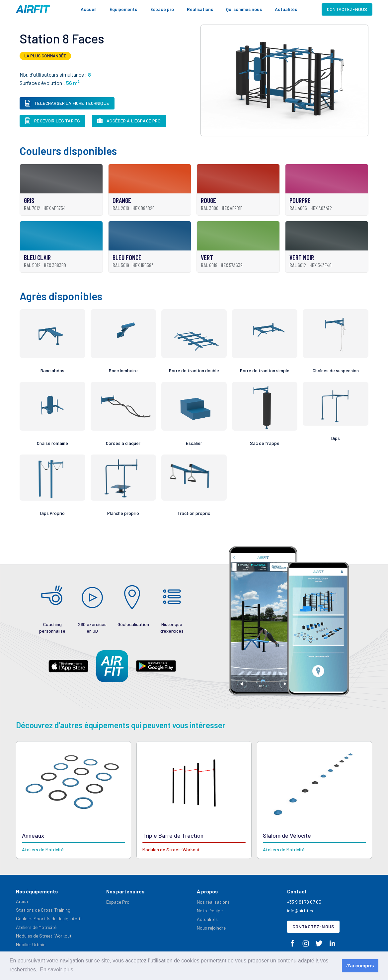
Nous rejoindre (211, 928)
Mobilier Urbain (31, 944)
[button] (123, 9)
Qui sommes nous (244, 9)
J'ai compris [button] (360, 966)
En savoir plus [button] (57, 970)
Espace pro (162, 9)
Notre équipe (210, 910)
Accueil (89, 9)
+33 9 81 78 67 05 (304, 902)
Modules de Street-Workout (44, 936)
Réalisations (200, 9)
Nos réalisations (213, 902)
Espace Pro (118, 902)
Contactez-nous (347, 9)
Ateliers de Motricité (36, 927)
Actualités (286, 9)
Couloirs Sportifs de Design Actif (49, 918)
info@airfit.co (301, 910)
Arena (22, 901)
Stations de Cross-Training (43, 910)
